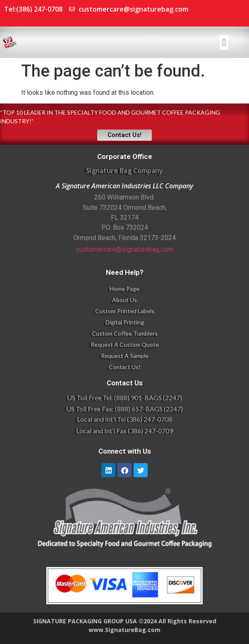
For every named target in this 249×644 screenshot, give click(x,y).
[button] (224, 42)
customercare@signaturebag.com (124, 249)
